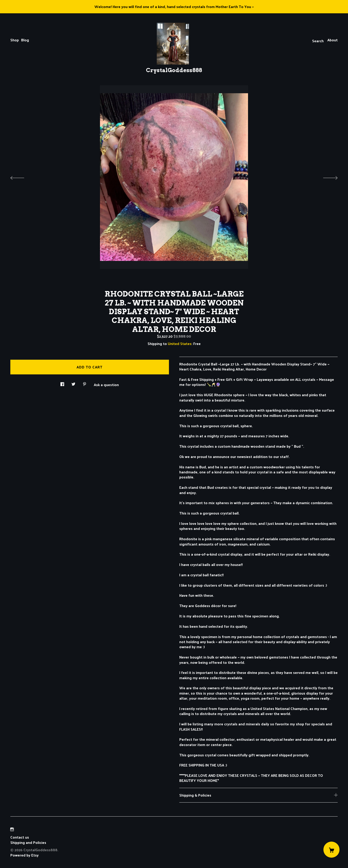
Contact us (20, 837)
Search (318, 41)
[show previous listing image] (22, 177)
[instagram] (12, 829)
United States (180, 344)
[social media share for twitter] (73, 383)
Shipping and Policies (28, 842)
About (332, 40)
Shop (15, 40)
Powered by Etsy (24, 855)
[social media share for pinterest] (85, 383)
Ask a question (106, 384)
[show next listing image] (326, 177)
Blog (25, 40)
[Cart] (331, 850)
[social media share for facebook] (62, 383)
